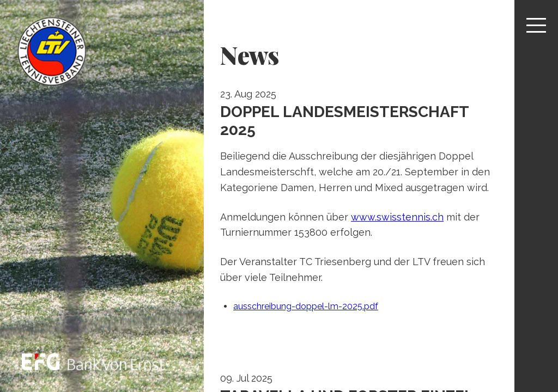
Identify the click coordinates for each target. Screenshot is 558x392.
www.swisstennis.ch (397, 217)
